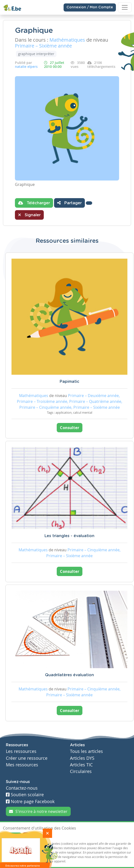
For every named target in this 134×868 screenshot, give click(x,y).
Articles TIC (81, 765)
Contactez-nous (22, 788)
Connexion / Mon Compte (90, 7)
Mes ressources (22, 765)
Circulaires (81, 771)
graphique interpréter (36, 54)
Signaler (29, 215)
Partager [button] (69, 203)
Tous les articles (86, 751)
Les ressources (21, 751)
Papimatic (69, 382)
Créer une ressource (27, 758)
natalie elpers (26, 66)
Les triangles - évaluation (69, 536)
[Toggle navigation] (125, 7)
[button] (89, 203)
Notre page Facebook (30, 802)
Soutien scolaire (25, 795)
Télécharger (34, 203)
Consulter (70, 428)
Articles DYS (82, 758)
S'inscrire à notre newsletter (38, 811)
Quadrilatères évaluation (69, 675)
